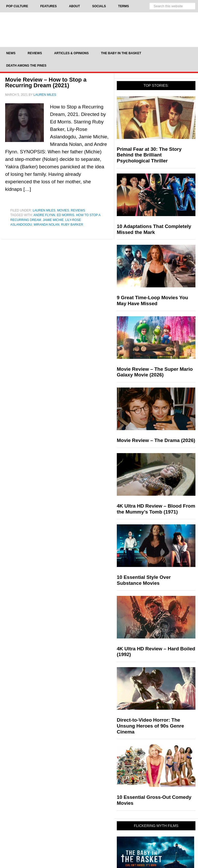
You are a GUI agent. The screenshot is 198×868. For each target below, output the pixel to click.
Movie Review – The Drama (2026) (156, 440)
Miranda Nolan (47, 225)
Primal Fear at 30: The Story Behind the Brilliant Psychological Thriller (149, 155)
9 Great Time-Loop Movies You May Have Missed (152, 301)
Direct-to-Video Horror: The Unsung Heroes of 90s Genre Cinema (150, 726)
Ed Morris (65, 215)
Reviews (78, 210)
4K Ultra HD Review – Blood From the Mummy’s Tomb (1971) (156, 509)
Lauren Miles (44, 210)
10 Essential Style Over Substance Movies (144, 580)
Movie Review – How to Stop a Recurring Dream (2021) (46, 82)
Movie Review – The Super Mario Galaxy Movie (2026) (155, 372)
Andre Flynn (44, 215)
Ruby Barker (72, 225)
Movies (63, 210)
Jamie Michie (53, 220)
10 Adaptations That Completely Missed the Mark (154, 229)
